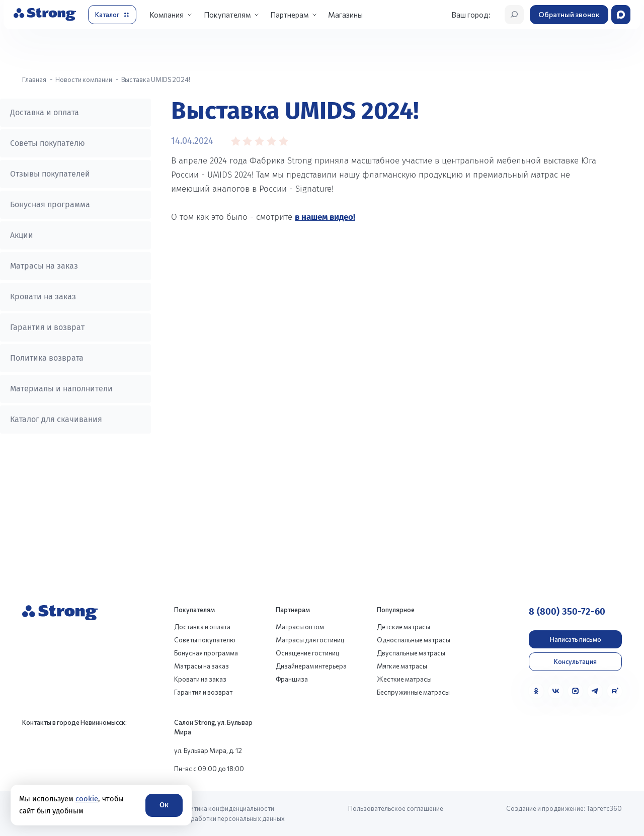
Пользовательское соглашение (396, 808)
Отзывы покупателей (50, 174)
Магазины (345, 15)
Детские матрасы (404, 627)
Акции (22, 235)
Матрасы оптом (300, 627)
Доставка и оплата (45, 112)
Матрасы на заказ (44, 266)
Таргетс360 (604, 808)
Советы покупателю (48, 143)
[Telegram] (595, 691)
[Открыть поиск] (514, 15)
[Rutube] (615, 691)
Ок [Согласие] (164, 805)
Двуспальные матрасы (411, 653)
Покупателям (227, 15)
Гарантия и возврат (47, 327)
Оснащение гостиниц (307, 653)
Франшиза (292, 679)
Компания (167, 15)
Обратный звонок (569, 14)
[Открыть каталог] (112, 15)
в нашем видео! (325, 217)
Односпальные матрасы (414, 640)
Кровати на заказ (43, 297)
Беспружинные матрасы (413, 692)
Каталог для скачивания (56, 419)
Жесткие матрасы (404, 679)
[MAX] (575, 691)
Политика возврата (47, 358)
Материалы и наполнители (61, 389)
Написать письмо (576, 639)
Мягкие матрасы (402, 666)
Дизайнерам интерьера (311, 666)
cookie (87, 799)
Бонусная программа (50, 204)
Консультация (575, 661)
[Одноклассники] (536, 691)
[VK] (556, 691)
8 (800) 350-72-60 (567, 612)
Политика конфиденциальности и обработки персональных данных (231, 813)
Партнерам (289, 15)
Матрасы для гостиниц (310, 640)
